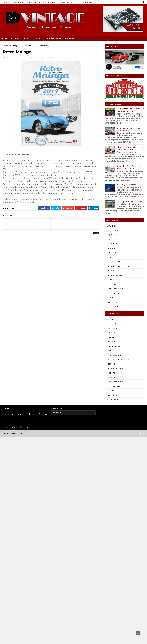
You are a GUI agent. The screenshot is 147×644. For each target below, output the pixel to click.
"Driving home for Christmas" (130, 202)
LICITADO (111, 271)
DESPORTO (112, 244)
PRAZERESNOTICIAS (116, 289)
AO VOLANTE (113, 230)
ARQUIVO (39, 38)
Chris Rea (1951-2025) (126, 185)
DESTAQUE (14, 46)
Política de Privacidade (84, 2)
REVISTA (27, 38)
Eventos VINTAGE (67, 2)
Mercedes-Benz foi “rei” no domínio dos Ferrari (129, 167)
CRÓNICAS (112, 239)
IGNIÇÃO (24, 46)
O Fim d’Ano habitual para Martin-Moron (128, 129)
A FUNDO (111, 226)
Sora (13, 433)
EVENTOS (69, 38)
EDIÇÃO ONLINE (54, 38)
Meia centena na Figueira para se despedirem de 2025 (130, 110)
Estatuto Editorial (16, 2)
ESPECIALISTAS (114, 253)
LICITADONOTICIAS (115, 275)
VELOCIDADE (113, 306)
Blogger (20, 433)
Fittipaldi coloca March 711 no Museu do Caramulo (130, 148)
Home (5, 2)
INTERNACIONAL (114, 262)
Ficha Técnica (31, 2)
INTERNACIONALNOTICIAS (118, 266)
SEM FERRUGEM (114, 302)
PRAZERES (112, 284)
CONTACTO (112, 235)
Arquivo (41, 2)
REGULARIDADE (114, 293)
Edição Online (52, 2)
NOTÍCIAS (15, 38)
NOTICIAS (33, 46)
